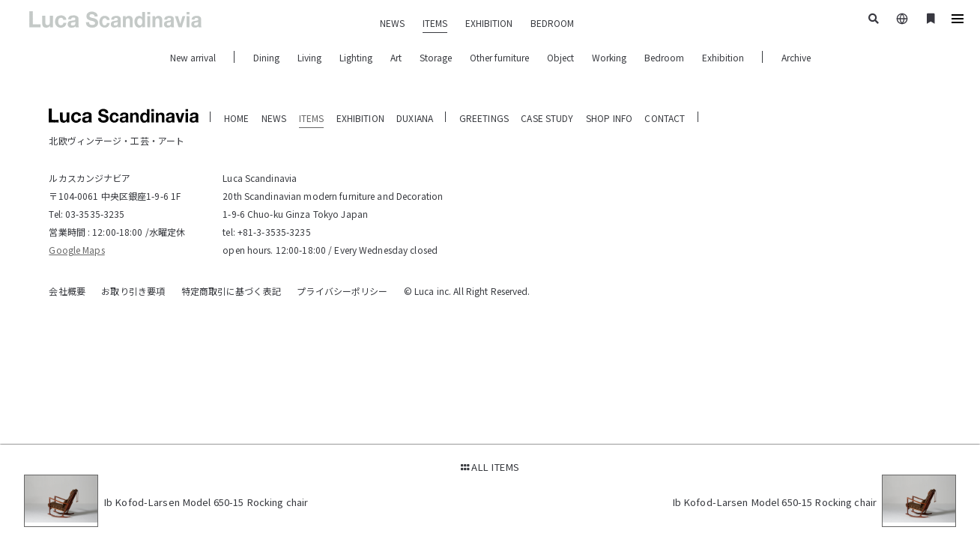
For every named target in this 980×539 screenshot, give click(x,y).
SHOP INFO (609, 118)
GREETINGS (484, 118)
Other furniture (499, 57)
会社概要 (67, 291)
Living (309, 57)
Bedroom (664, 57)
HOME (236, 118)
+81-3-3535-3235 (274, 232)
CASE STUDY (547, 118)
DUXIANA (415, 118)
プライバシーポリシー (342, 291)
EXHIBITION (489, 23)
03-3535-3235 (95, 214)
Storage (436, 57)
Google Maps (76, 250)
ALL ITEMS (490, 467)
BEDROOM (552, 23)
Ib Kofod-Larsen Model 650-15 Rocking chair (206, 502)
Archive (796, 57)
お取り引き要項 (133, 291)
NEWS (392, 23)
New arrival (193, 57)
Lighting (356, 57)
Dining (266, 57)
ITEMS (435, 23)
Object (560, 57)
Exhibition (723, 57)
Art (396, 57)
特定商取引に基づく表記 (231, 291)
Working (609, 57)
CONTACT (665, 118)
